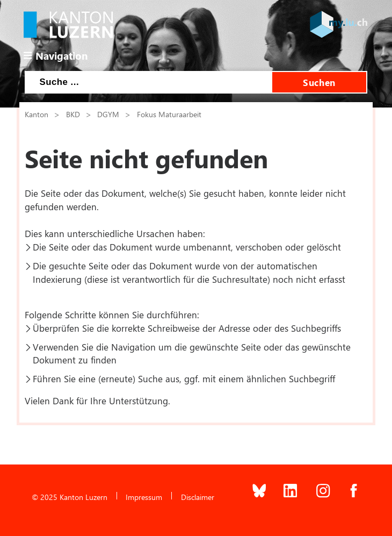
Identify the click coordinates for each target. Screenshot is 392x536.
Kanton (37, 114)
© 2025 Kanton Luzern (70, 497)
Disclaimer (198, 497)
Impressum (144, 497)
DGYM (108, 114)
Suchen (319, 82)
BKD (73, 114)
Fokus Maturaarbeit (169, 114)
